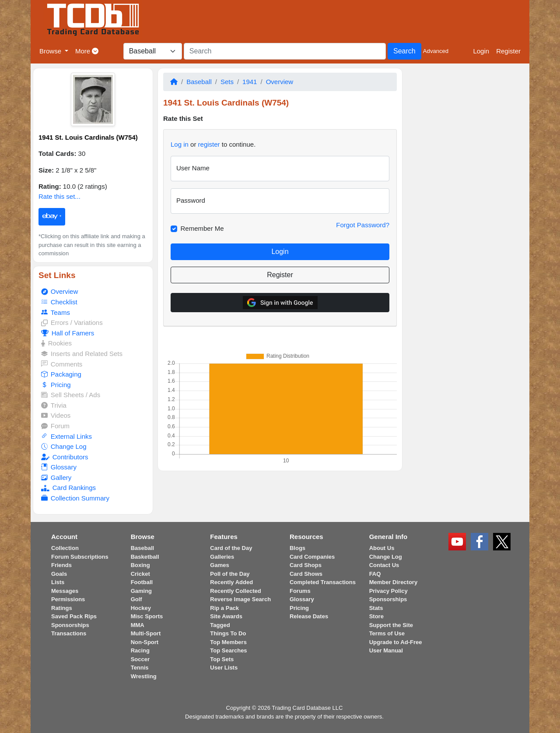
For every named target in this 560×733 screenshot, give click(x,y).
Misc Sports (147, 616)
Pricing (56, 385)
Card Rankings (68, 488)
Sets (227, 82)
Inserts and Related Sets (82, 354)
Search (404, 51)
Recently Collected (235, 591)
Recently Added (231, 582)
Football (142, 582)
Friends (61, 565)
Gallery (56, 478)
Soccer (140, 659)
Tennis (140, 668)
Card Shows (306, 574)
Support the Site (391, 625)
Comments (62, 364)
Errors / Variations (72, 322)
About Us (382, 548)
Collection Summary (75, 498)
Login (481, 51)
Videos (56, 416)
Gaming (141, 591)
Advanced (436, 51)
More (87, 51)
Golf (136, 599)
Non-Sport (145, 642)
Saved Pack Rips (74, 616)
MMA (138, 625)
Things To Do (228, 633)
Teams (56, 313)
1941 (250, 82)
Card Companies (312, 557)
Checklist (59, 302)
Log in (180, 144)
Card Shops (306, 565)
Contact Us (384, 565)
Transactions (69, 633)
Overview (59, 291)
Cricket (140, 574)
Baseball (199, 82)
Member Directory (394, 582)
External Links (66, 437)
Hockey (141, 608)
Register (508, 51)
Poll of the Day (230, 574)
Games (219, 565)
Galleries (222, 557)
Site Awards (226, 616)
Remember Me (202, 228)
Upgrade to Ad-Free (396, 642)
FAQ (375, 574)
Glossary (59, 467)
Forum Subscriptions (80, 557)
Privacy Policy (388, 591)
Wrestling (144, 676)
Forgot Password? (363, 225)
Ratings (62, 608)
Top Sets (222, 659)
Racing (140, 650)
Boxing (140, 565)
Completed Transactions (323, 582)
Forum (55, 426)
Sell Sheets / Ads (71, 395)
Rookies (56, 343)
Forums (300, 591)
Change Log (64, 447)
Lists (58, 582)
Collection (65, 548)
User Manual (386, 650)
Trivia (54, 405)
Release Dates (309, 616)
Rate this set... (59, 196)
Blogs (297, 548)
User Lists (224, 668)
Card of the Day (231, 548)
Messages (65, 591)
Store (376, 616)
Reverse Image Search (240, 599)
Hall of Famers (68, 333)
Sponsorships (70, 625)
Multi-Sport (146, 633)
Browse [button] (51, 51)
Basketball (145, 557)
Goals (59, 574)
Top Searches (228, 650)
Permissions (68, 599)
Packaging (61, 374)
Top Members (228, 642)
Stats (376, 608)
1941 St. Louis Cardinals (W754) (88, 137)
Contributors (65, 457)
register (209, 144)
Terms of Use (387, 633)
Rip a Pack (224, 608)
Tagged (220, 625)
